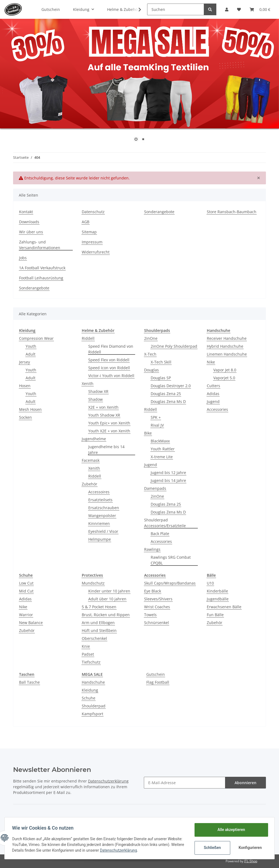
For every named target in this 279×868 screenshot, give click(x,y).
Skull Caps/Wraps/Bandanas (170, 583)
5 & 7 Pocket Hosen (99, 607)
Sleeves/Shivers (158, 599)
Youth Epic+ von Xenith (109, 423)
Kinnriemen (99, 523)
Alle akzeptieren (230, 830)
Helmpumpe (100, 539)
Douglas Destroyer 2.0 (171, 386)
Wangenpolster (102, 516)
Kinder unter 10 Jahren (109, 591)
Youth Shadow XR (104, 415)
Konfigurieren (249, 848)
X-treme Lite (162, 457)
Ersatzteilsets (100, 500)
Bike (148, 433)
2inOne (151, 338)
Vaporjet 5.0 (224, 378)
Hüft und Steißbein (99, 630)
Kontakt (26, 212)
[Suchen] (176, 9)
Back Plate (160, 534)
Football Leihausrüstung (41, 278)
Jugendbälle (218, 599)
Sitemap (89, 232)
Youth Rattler (163, 449)
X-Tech (150, 354)
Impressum (92, 242)
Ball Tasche (29, 682)
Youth (31, 346)
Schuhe (89, 698)
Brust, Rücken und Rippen (106, 615)
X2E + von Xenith (103, 407)
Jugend (151, 465)
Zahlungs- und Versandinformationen (40, 245)
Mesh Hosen (30, 409)
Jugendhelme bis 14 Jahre (106, 450)
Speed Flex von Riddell (109, 360)
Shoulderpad (94, 706)
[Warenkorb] (260, 9)
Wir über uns (31, 232)
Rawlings (152, 549)
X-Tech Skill (161, 362)
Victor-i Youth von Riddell (111, 376)
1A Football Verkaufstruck (42, 268)
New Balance (31, 623)
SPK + (156, 417)
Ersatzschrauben (104, 508)
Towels (150, 615)
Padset (88, 654)
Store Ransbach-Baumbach (232, 212)
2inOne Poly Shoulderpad (174, 346)
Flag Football (158, 682)
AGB (86, 222)
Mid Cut (26, 591)
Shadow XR (98, 391)
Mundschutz (93, 583)
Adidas (213, 394)
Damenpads (155, 488)
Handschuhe (93, 682)
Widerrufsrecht (96, 252)
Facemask (91, 460)
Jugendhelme (94, 439)
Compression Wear (36, 338)
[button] (227, 9)
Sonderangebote (159, 212)
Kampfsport (93, 714)
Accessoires (99, 492)
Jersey (25, 362)
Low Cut (26, 583)
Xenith (88, 383)
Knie (86, 646)
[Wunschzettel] (239, 9)
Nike (211, 362)
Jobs (23, 258)
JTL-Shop (251, 861)
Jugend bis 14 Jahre (168, 480)
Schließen (211, 848)
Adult (31, 354)
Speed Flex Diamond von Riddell (111, 349)
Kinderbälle (217, 591)
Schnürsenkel (157, 623)
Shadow (95, 399)
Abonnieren (245, 783)
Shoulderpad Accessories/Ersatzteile (165, 523)
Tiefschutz (91, 662)
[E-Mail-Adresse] (185, 783)
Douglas (151, 370)
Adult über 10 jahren (107, 599)
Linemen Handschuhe (227, 354)
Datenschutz (93, 212)
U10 (210, 583)
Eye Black (153, 591)
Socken (25, 417)
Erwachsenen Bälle (224, 607)
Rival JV (157, 425)
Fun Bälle (215, 615)
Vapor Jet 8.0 (225, 370)
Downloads (29, 222)
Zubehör (90, 484)
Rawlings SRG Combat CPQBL (171, 560)
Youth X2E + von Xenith (109, 431)
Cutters (213, 386)
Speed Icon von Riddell (109, 368)
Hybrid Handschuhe (225, 346)
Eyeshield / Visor (103, 531)
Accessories (161, 541)
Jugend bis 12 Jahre (168, 473)
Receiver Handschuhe (227, 338)
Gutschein (156, 674)
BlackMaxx (160, 441)
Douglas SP (161, 378)
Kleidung (90, 690)
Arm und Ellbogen (98, 623)
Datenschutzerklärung (108, 781)
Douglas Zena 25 (166, 394)
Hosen (25, 386)
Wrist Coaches (157, 607)
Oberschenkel (94, 638)
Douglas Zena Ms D (168, 401)
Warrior (26, 615)
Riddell (88, 338)
